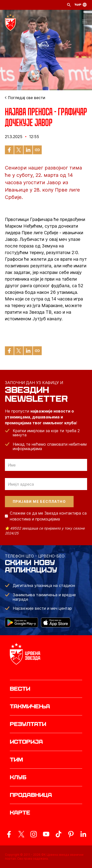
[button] (85, 22)
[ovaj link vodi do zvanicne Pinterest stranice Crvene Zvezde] (71, 834)
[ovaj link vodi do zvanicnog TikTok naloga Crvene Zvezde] (58, 834)
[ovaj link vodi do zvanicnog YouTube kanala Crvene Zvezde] (46, 834)
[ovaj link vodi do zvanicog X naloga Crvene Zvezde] (21, 834)
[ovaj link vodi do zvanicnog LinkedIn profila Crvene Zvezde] (83, 834)
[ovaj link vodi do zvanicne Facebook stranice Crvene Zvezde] (9, 834)
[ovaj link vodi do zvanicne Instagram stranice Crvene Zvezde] (34, 834)
